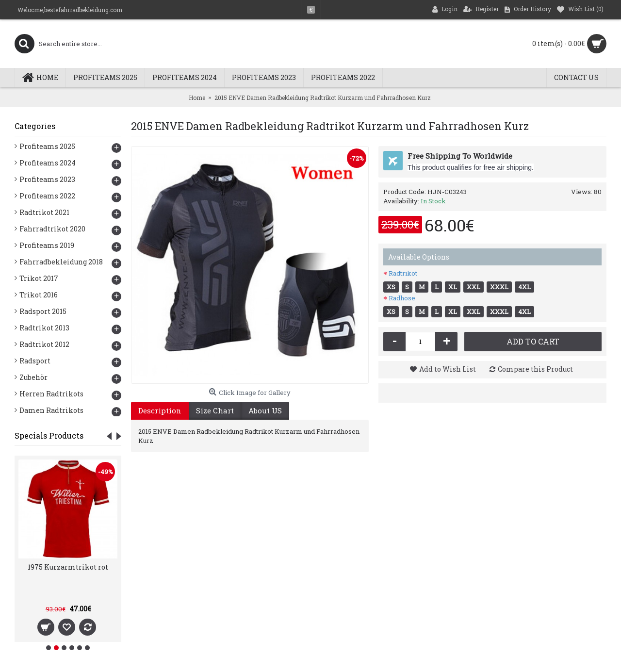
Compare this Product (535, 369)
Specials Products (49, 435)
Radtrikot (403, 273)
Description (160, 410)
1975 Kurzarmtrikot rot (68, 567)
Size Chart (215, 410)
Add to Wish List (448, 369)
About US (265, 410)
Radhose (402, 298)
